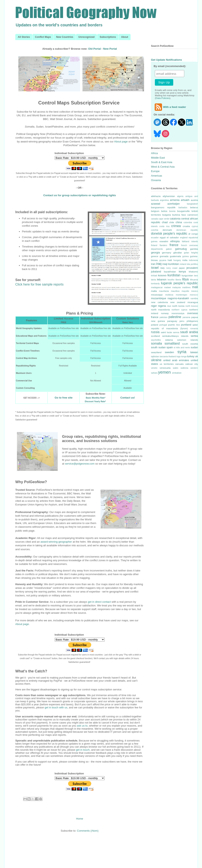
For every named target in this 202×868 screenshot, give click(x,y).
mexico (195, 291)
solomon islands (188, 340)
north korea (178, 306)
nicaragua (193, 302)
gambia (194, 249)
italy (163, 268)
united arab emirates (176, 360)
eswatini (164, 241)
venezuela (165, 368)
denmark (167, 230)
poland (155, 325)
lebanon (162, 279)
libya (185, 279)
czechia (155, 230)
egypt (163, 237)
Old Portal (94, 49)
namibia (194, 298)
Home (80, 819)
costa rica (164, 226)
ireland (183, 264)
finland (154, 245)
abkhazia (156, 196)
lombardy (155, 284)
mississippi (157, 295)
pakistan (164, 317)
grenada (164, 256)
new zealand (178, 302)
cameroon (193, 215)
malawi (168, 287)
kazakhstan (170, 272)
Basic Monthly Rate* (95, 398)
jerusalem (192, 268)
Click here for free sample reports (39, 284)
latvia (153, 280)
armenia (175, 200)
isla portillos (192, 264)
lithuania (194, 280)
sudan (194, 347)
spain (170, 347)
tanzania (164, 357)
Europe (155, 171)
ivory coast (172, 268)
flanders (163, 245)
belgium (155, 211)
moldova (169, 295)
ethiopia (175, 241)
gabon (169, 249)
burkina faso (179, 215)
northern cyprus (179, 310)
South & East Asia (162, 162)
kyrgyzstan (187, 275)
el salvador (173, 237)
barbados (183, 208)
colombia (188, 222)
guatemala (175, 256)
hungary (177, 260)
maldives (186, 287)
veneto (154, 368)
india (185, 260)
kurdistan (174, 275)
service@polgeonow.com (80, 464)
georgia (155, 253)
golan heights (191, 253)
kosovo (162, 275)
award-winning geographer (56, 542)
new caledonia (159, 302)
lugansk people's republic (179, 283)
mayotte (185, 291)
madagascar (157, 287)
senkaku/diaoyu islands (175, 336)
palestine (175, 317)
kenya (182, 272)
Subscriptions (108, 37)
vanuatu (180, 364)
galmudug (181, 249)
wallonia (184, 368)
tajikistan (155, 357)
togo (179, 357)
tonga (184, 357)
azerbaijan (174, 204)
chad (165, 222)
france (174, 245)
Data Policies (163, 98)
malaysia (176, 287)
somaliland (172, 343)
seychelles (156, 340)
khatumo (193, 272)
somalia (156, 343)
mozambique (159, 298)
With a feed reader (170, 107)
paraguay (172, 321)
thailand (172, 357)
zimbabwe (177, 373)
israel (155, 268)
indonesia (194, 260)
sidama (169, 340)
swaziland (156, 352)
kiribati (154, 276)
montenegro (181, 295)
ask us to (82, 726)
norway (165, 313)
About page (121, 142)
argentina (164, 200)
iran (153, 264)
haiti (170, 260)
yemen (164, 372)
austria (194, 200)
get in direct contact (99, 602)
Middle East (158, 158)
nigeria (162, 306)
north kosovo (192, 306)
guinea (185, 256)
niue (169, 306)
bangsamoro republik (163, 207)
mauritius (175, 291)
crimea (176, 226)
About (125, 37)
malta (154, 291)
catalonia (175, 219)
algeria (180, 196)
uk (196, 356)
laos (196, 276)
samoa (176, 332)
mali (195, 287)
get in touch (83, 750)
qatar (195, 325)
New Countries (65, 37)
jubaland (156, 272)
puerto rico (174, 325)
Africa (154, 153)
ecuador (155, 238)
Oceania (156, 180)
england (184, 238)
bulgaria (167, 215)
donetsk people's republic (169, 234)
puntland (186, 325)
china (179, 222)
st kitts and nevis (182, 348)
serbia (194, 336)
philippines (192, 321)
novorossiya (178, 313)
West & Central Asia (163, 167)
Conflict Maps (43, 37)
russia (155, 332)
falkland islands (190, 241)
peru (182, 321)
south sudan (158, 347)
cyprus (195, 226)
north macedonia (160, 310)
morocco (194, 295)
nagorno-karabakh (178, 298)
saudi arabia (189, 332)
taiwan (194, 352)
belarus (194, 207)
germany (167, 253)
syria (182, 352)
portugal (163, 325)
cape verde (164, 219)
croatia (186, 226)
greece (155, 256)
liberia (178, 280)
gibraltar (178, 253)
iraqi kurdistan (171, 264)
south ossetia (190, 344)
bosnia (172, 211)
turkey (191, 356)
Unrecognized (86, 37)
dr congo (193, 234)
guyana (163, 260)
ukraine (156, 360)
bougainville (183, 211)
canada (154, 219)
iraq (159, 264)
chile (172, 222)
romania (194, 329)
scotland (155, 336)
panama (186, 317)
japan (182, 268)
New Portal (110, 49)
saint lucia (166, 332)
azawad (156, 204)
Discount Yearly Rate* (95, 402)
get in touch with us (56, 707)
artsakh (185, 200)
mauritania (164, 291)
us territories (167, 364)
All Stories (24, 37)
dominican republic (187, 230)
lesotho (171, 280)
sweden (169, 352)
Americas (156, 176)
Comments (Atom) (88, 831)
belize (164, 211)
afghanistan (169, 196)
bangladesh (192, 204)
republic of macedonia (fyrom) (169, 328)
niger (154, 306)
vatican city (192, 364)
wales (176, 368)
